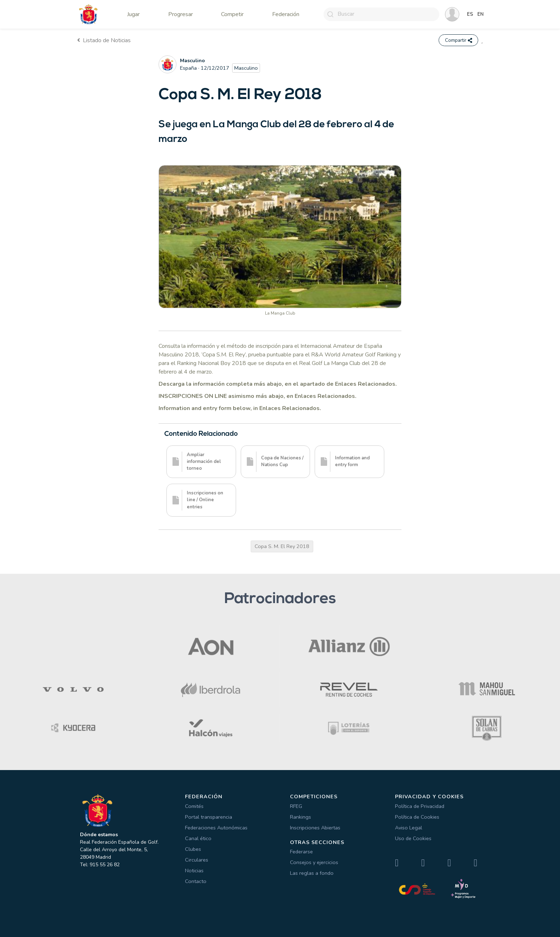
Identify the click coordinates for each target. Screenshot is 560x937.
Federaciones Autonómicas (216, 828)
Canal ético (198, 838)
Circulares (197, 860)
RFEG (296, 806)
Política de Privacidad (420, 806)
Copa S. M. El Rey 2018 (282, 546)
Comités (194, 806)
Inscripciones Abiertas (315, 828)
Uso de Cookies (413, 838)
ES (470, 14)
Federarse (301, 852)
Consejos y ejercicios (314, 863)
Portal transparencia (209, 817)
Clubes (193, 849)
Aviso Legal (409, 828)
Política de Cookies (417, 817)
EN (481, 14)
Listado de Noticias (104, 40)
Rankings (301, 817)
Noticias (194, 871)
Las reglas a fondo (312, 873)
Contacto (196, 881)
